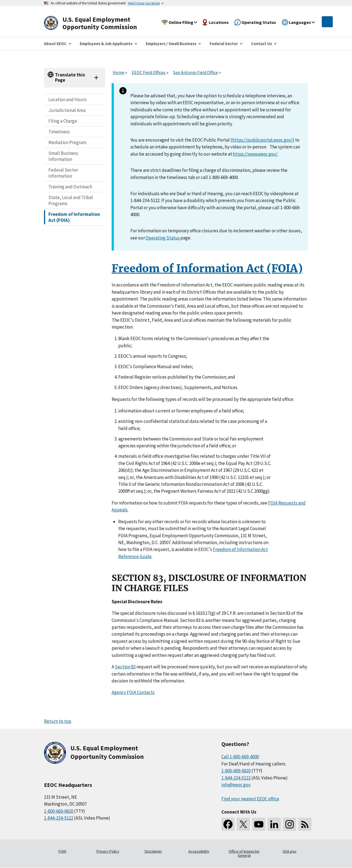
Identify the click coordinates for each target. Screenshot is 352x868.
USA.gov (290, 851)
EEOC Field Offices (149, 72)
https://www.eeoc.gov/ (255, 154)
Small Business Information (63, 156)
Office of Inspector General (244, 853)
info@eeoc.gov (236, 785)
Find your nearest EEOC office (250, 799)
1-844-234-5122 (59, 818)
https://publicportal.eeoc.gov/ (262, 140)
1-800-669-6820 (59, 811)
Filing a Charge (63, 121)
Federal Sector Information (63, 173)
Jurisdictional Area (67, 110)
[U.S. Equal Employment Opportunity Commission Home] (97, 23)
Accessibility (199, 851)
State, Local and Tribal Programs (71, 200)
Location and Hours (68, 100)
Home (119, 72)
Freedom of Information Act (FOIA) (74, 217)
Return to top (58, 721)
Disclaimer (153, 851)
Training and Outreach (70, 187)
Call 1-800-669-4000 (240, 757)
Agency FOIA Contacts (133, 692)
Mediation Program (67, 142)
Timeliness (59, 132)
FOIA (62, 851)
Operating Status (163, 238)
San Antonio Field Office (196, 72)
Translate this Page (70, 77)
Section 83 (125, 667)
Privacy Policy (108, 851)
